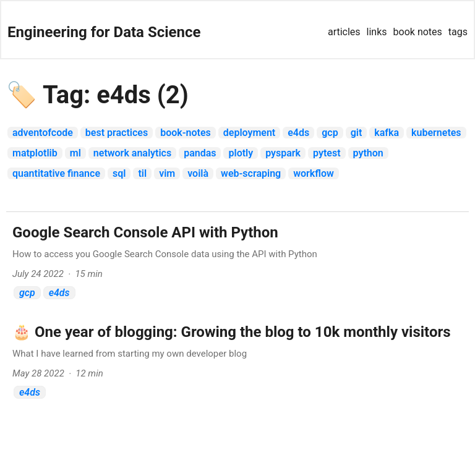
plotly (241, 153)
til (142, 173)
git (357, 133)
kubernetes (436, 133)
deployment (249, 133)
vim (167, 173)
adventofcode (43, 133)
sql (119, 173)
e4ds (298, 133)
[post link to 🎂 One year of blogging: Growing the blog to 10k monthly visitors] (237, 364)
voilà (198, 173)
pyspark (283, 153)
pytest (327, 153)
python (368, 153)
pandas (200, 153)
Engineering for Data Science (104, 32)
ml (75, 153)
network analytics (132, 153)
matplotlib (35, 153)
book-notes (186, 133)
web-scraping (251, 173)
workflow (314, 173)
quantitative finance (56, 173)
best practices (117, 133)
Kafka (387, 133)
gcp (330, 133)
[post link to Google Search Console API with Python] (237, 264)
